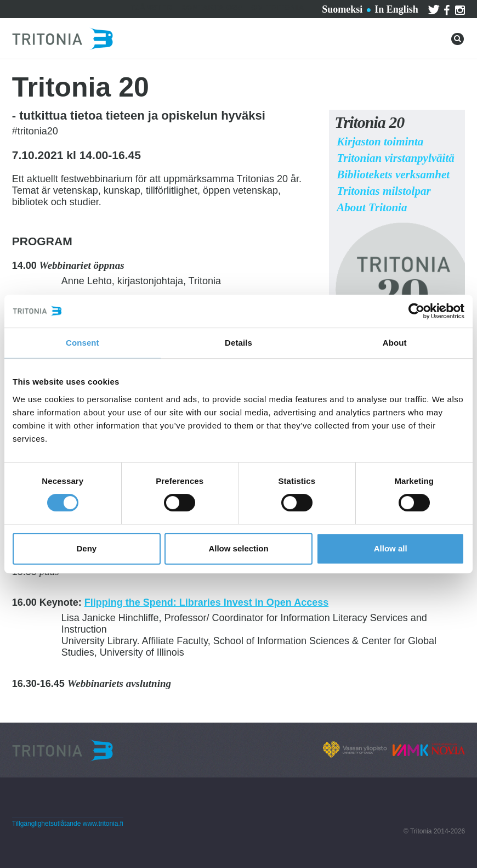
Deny (86, 548)
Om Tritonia (278, 7)
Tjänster (152, 7)
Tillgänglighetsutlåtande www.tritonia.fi (68, 824)
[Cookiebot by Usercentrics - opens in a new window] (416, 311)
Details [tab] (238, 343)
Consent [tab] (83, 343)
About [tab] (395, 343)
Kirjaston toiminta (380, 142)
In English (396, 9)
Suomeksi (342, 9)
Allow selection (238, 548)
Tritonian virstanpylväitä (396, 158)
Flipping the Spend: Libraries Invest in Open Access (206, 602)
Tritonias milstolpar (384, 191)
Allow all (391, 548)
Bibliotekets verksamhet (393, 174)
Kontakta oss (212, 7)
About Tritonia (372, 207)
